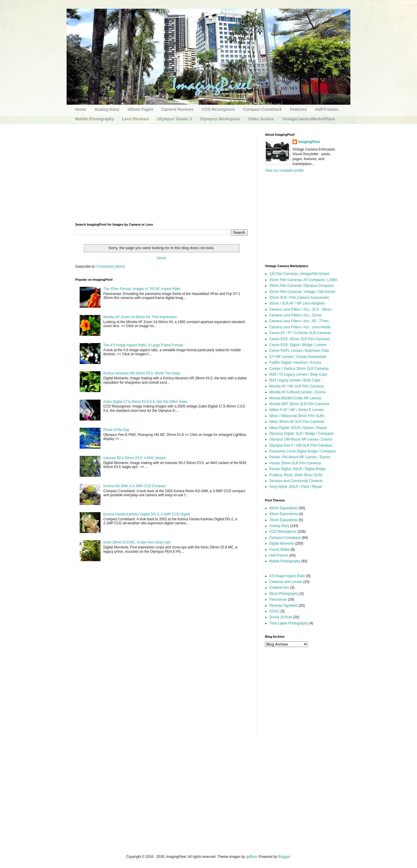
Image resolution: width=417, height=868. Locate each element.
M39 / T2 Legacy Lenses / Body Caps (298, 374)
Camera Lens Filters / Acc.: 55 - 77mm (299, 321)
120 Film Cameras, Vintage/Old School (299, 274)
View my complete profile (284, 171)
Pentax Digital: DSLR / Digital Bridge (297, 469)
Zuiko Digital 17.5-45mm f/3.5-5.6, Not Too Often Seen (145, 402)
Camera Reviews (177, 109)
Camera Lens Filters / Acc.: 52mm (296, 315)
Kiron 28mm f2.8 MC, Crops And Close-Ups (137, 542)
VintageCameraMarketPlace (309, 119)
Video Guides (261, 119)
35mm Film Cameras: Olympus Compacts (302, 286)
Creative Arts (279, 588)
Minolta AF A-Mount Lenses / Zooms (297, 392)
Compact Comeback (263, 109)
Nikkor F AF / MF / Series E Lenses (296, 410)
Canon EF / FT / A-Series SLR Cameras (300, 333)
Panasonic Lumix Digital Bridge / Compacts (303, 451)
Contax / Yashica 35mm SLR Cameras (299, 369)
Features (298, 109)
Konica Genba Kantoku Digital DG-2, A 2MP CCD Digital (147, 514)
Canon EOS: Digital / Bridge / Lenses (298, 345)
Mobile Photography (95, 119)
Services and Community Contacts (296, 481)
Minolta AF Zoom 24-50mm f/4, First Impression (140, 317)
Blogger (284, 857)
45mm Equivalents (284, 514)
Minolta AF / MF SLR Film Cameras (297, 386)
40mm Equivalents (284, 508)
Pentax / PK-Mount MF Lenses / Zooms (300, 457)
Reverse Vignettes (284, 606)
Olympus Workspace (220, 119)
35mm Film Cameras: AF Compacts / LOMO (303, 280)
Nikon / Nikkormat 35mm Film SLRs (297, 416)
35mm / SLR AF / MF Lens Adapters (297, 303)
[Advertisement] (161, 173)
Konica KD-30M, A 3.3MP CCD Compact (135, 486)
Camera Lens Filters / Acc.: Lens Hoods (300, 327)
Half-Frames (327, 109)
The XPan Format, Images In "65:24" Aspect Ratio (142, 289)
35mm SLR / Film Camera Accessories (299, 298)
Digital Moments (282, 543)
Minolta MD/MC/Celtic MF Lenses (295, 398)
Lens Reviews (136, 119)
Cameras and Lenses (286, 582)
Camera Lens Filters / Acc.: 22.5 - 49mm (300, 309)
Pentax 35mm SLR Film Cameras (295, 463)
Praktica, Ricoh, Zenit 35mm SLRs (296, 475)
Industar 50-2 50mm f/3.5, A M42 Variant (135, 458)
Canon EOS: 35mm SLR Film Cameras (300, 339)
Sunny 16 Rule (281, 617)
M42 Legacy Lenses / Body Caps (295, 380)
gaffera (251, 857)
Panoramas (278, 599)
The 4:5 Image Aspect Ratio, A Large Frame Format (143, 345)
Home (81, 109)
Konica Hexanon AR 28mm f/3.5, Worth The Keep (142, 373)
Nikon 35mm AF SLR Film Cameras (297, 422)
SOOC (274, 611)
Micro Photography (284, 594)
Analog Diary (107, 109)
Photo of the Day (116, 430)
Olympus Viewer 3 (174, 119)
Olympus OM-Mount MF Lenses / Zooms (301, 439)
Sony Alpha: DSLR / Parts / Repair (296, 487)
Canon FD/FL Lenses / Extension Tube (299, 351)
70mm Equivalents (284, 520)
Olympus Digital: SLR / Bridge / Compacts (302, 434)
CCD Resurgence (218, 109)
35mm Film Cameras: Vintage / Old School (302, 292)
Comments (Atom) (110, 267)
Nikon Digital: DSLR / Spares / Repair (298, 428)
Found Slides (279, 550)
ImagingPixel (309, 142)
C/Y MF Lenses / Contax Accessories (298, 357)
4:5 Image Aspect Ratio (287, 576)
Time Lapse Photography (289, 623)
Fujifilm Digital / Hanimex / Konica (295, 363)
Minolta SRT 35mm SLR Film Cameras (299, 404)
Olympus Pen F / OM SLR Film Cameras (301, 445)
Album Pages (140, 109)
